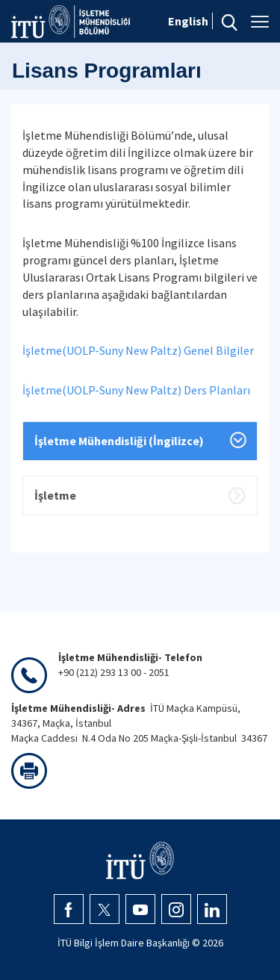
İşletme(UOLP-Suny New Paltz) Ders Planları (136, 390)
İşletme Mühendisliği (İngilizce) (119, 441)
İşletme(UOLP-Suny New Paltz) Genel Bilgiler (138, 350)
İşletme (55, 495)
